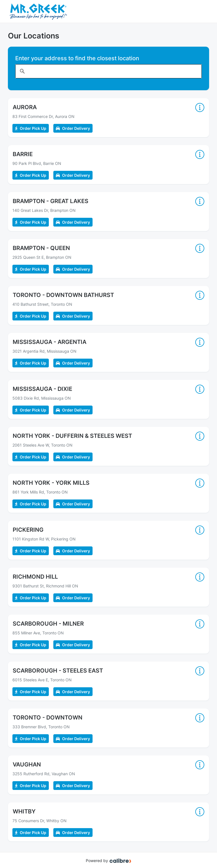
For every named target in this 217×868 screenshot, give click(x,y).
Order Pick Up (31, 128)
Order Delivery (73, 128)
